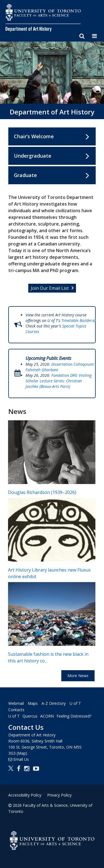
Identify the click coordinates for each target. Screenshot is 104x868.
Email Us (21, 759)
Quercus (30, 716)
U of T (14, 716)
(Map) (22, 753)
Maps (33, 703)
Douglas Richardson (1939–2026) (42, 492)
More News (78, 676)
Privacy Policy (59, 795)
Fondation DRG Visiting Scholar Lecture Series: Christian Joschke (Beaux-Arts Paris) (59, 381)
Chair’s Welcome (34, 136)
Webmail (16, 703)
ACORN (47, 716)
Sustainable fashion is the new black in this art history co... (48, 658)
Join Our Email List (50, 288)
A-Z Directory (54, 703)
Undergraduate (33, 156)
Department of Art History (52, 112)
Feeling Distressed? (74, 716)
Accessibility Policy (25, 795)
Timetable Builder (79, 320)
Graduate (25, 175)
